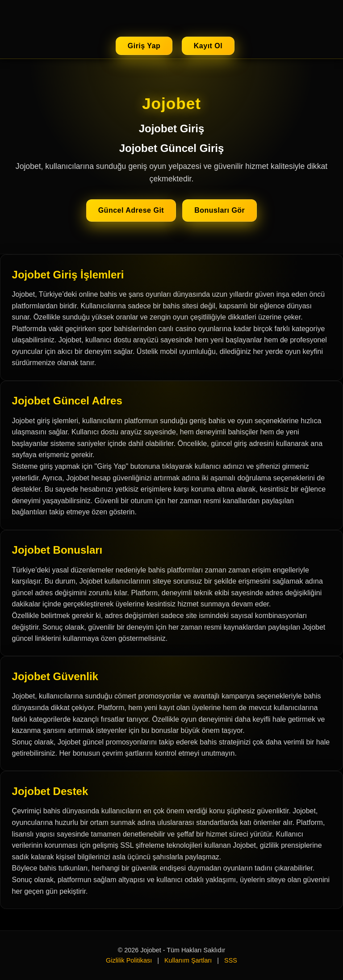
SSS (231, 960)
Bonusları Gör (220, 210)
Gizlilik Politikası (129, 960)
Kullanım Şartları (188, 960)
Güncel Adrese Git (131, 210)
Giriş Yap (144, 46)
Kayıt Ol (208, 46)
